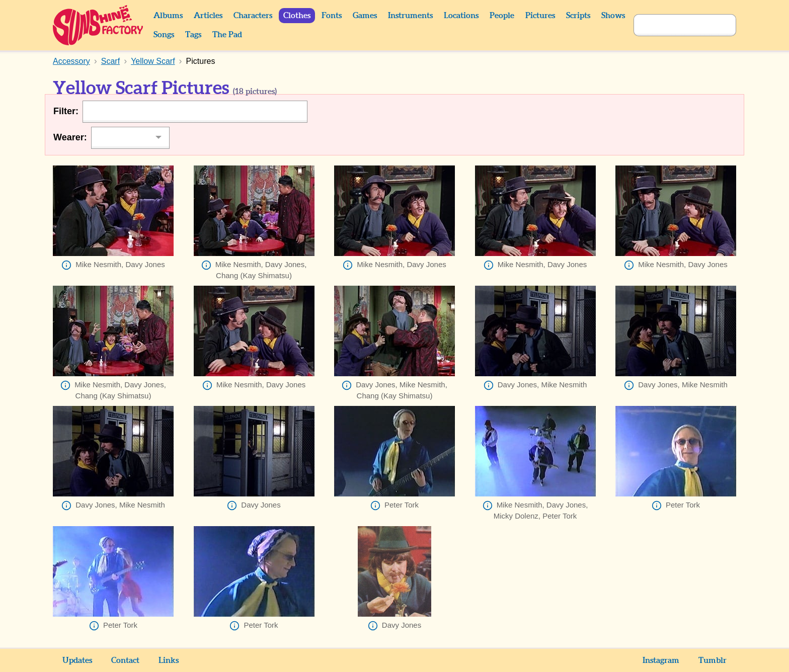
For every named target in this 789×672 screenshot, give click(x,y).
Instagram (661, 660)
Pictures (540, 16)
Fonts (332, 16)
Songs (164, 35)
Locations (461, 16)
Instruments (410, 16)
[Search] (674, 25)
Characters (253, 16)
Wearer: (70, 137)
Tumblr (713, 660)
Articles (208, 16)
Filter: (66, 111)
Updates (77, 660)
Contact (125, 660)
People (502, 16)
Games (365, 16)
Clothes (297, 16)
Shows (613, 16)
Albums (168, 16)
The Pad (227, 35)
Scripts (578, 16)
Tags (193, 35)
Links (169, 660)
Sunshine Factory (98, 25)
